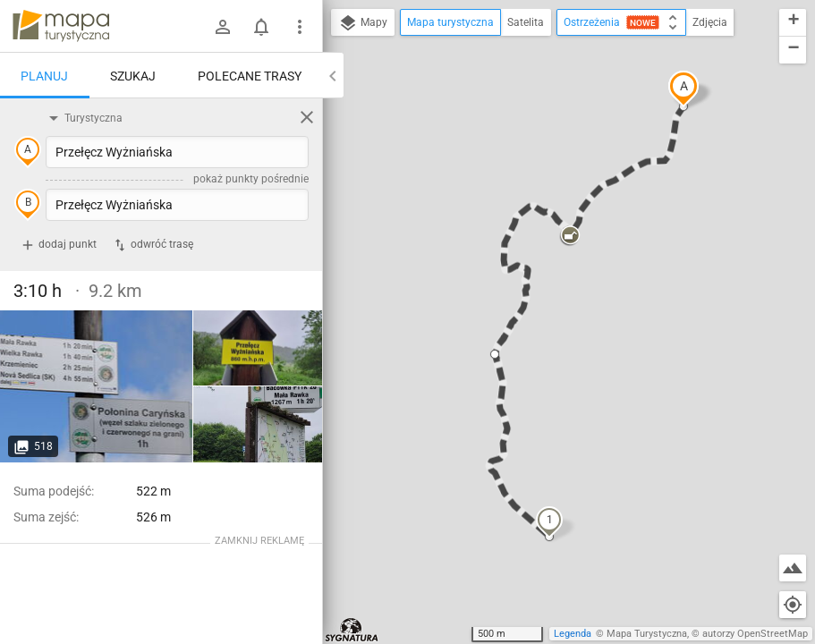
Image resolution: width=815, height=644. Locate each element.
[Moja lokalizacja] (793, 605)
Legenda (573, 634)
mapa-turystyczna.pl (61, 26)
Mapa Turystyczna (647, 634)
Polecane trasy (250, 76)
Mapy (363, 23)
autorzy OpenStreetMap (755, 634)
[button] (683, 89)
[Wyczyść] (307, 117)
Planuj (44, 76)
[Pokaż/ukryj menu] (300, 27)
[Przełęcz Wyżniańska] (97, 386)
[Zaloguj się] (223, 27)
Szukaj (133, 76)
